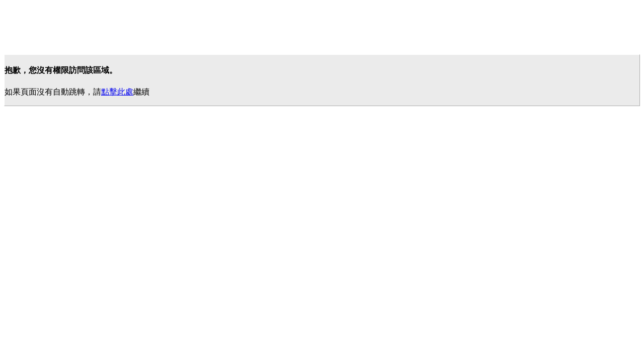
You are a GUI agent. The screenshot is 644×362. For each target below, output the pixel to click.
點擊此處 (117, 92)
